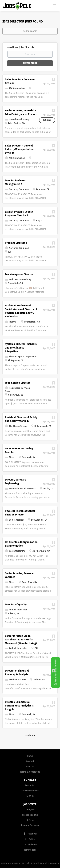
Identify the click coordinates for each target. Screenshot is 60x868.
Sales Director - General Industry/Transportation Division (19, 149)
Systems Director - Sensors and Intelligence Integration (21, 348)
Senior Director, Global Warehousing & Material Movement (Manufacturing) (21, 640)
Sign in (30, 796)
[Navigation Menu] (54, 6)
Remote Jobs (30, 850)
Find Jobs (30, 810)
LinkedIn (32, 845)
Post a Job (30, 785)
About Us (30, 767)
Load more (30, 735)
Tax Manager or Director (19, 274)
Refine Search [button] (30, 31)
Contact (30, 761)
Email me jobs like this (21, 47)
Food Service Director (17, 383)
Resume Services (30, 825)
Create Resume (30, 815)
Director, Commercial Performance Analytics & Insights (20, 706)
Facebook (32, 834)
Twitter (32, 839)
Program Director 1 (16, 243)
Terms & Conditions (30, 772)
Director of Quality (16, 604)
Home (30, 756)
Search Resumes (30, 791)
